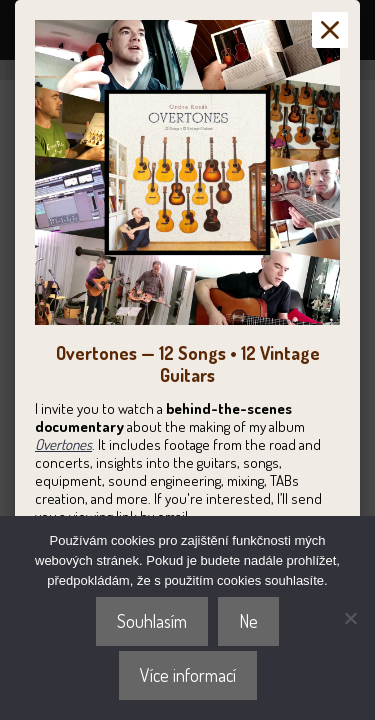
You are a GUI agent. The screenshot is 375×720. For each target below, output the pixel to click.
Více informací (188, 675)
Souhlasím (152, 621)
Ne (248, 621)
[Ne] (350, 618)
